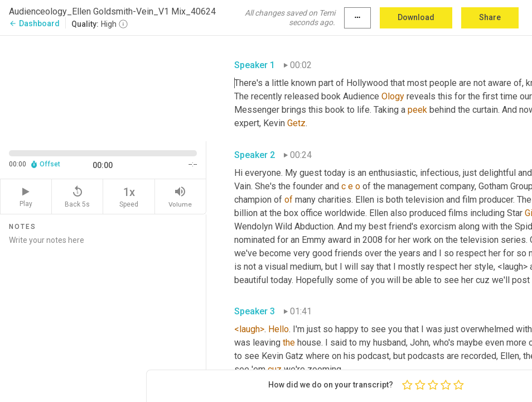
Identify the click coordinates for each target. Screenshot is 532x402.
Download (416, 17)
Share (490, 17)
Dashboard (34, 23)
